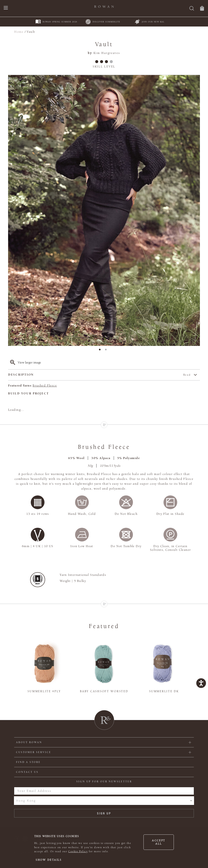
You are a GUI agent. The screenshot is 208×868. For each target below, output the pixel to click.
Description (99, 375)
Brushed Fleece (45, 386)
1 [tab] (101, 351)
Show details (49, 860)
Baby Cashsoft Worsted (104, 691)
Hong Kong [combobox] (26, 801)
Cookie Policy (78, 851)
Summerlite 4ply (44, 691)
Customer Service (34, 752)
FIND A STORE (28, 762)
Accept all (159, 842)
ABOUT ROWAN (29, 742)
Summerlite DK (164, 691)
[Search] (192, 9)
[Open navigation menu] (6, 8)
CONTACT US (27, 772)
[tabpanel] (104, 211)
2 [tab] (107, 351)
